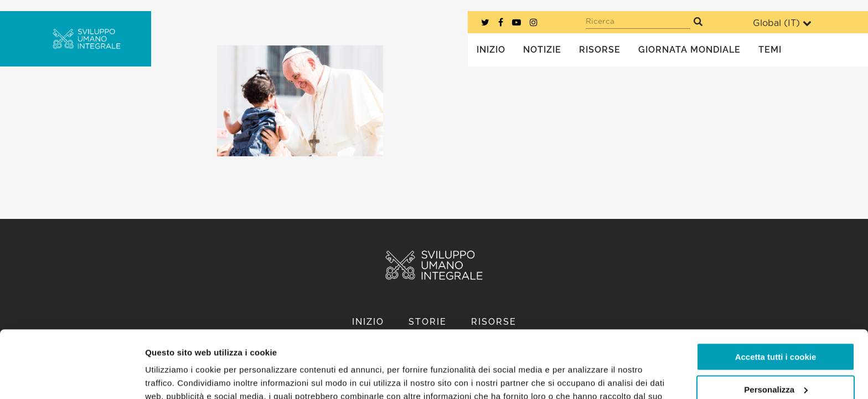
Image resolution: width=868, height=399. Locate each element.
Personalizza (776, 326)
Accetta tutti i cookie (776, 294)
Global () (782, 23)
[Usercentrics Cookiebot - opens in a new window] (72, 377)
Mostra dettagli (175, 377)
